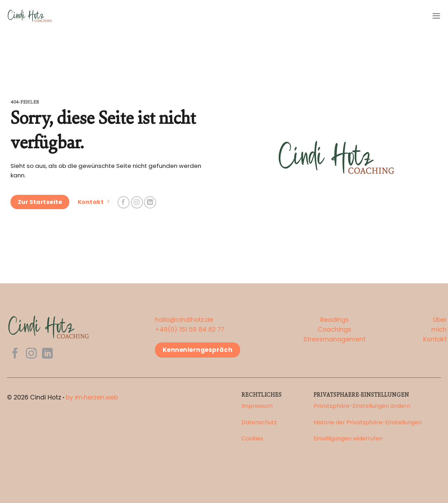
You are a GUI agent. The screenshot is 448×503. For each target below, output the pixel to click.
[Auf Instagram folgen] (137, 202)
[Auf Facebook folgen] (124, 202)
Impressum (257, 406)
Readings (335, 320)
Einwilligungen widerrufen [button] (348, 438)
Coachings (335, 330)
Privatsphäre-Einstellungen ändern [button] (362, 406)
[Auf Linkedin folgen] (150, 202)
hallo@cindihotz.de (184, 320)
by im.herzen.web (92, 397)
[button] (436, 16)
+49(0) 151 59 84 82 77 (190, 330)
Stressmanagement (335, 339)
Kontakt (435, 339)
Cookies (252, 438)
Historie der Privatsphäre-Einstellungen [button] (368, 422)
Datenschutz (259, 422)
